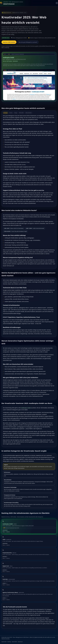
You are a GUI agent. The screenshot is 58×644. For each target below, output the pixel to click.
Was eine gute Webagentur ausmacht (28, 42)
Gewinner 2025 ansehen (9, 42)
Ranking (9, 642)
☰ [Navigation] (57, 3)
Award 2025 (4, 642)
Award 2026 (14, 642)
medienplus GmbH (8, 57)
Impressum (20, 642)
